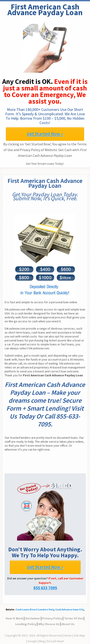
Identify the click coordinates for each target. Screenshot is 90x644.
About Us (68, 624)
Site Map (79, 635)
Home (68, 635)
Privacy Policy (52, 618)
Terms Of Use (74, 618)
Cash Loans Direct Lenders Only (35, 609)
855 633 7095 (45, 588)
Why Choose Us (49, 624)
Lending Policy (26, 624)
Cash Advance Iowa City (69, 609)
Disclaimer (33, 618)
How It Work (14, 618)
